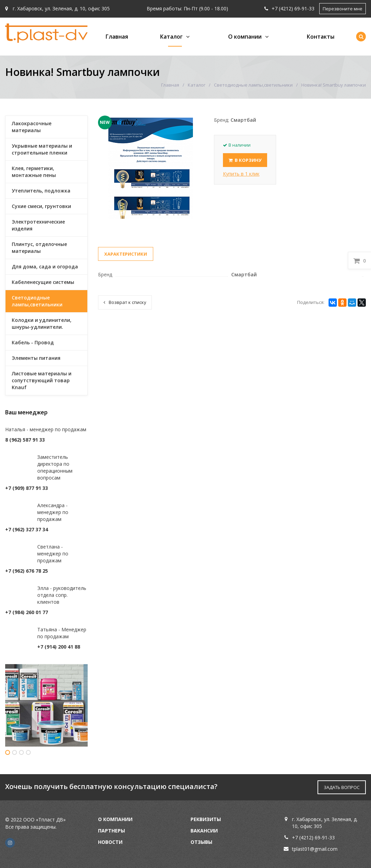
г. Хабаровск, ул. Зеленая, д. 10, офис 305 (57, 8)
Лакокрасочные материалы (32, 127)
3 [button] (21, 752)
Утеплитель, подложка (41, 191)
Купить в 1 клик (241, 174)
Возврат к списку (125, 302)
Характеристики (126, 254)
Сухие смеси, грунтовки (41, 206)
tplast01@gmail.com (315, 849)
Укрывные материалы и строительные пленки (42, 149)
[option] (46, 705)
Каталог (171, 37)
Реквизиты (206, 819)
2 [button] (14, 752)
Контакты (321, 37)
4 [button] (28, 752)
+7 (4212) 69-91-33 (289, 8)
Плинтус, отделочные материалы (39, 248)
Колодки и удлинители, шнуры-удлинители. (42, 323)
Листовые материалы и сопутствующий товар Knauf (42, 380)
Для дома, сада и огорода (45, 267)
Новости (110, 842)
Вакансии (204, 831)
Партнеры (111, 831)
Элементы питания (36, 358)
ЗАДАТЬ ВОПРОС (342, 787)
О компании (245, 37)
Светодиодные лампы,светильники (253, 85)
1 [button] (8, 752)
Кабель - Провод (33, 342)
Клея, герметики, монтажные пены (34, 172)
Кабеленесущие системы (43, 282)
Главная (117, 37)
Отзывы (201, 842)
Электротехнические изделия (38, 225)
